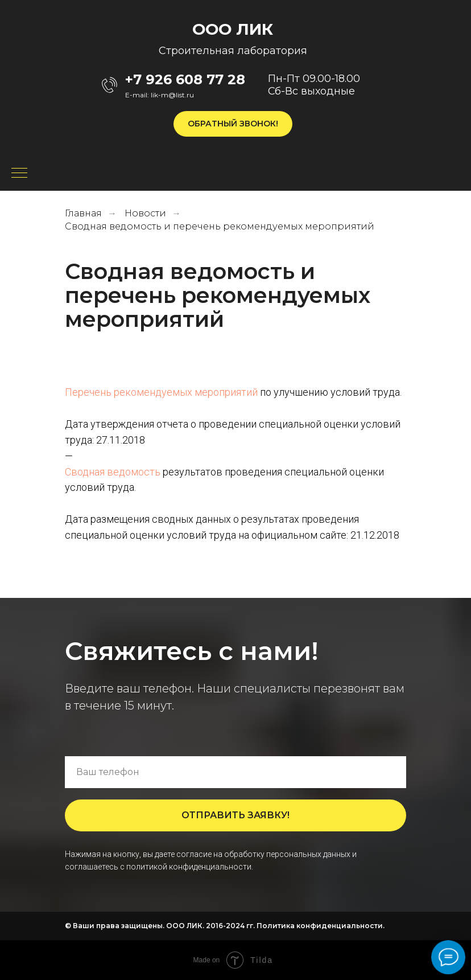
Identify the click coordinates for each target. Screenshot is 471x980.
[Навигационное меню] (19, 174)
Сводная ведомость (113, 472)
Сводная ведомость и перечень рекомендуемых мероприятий (220, 226)
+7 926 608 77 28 (185, 79)
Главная (83, 213)
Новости (145, 213)
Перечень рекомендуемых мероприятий (161, 392)
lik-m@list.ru (172, 95)
